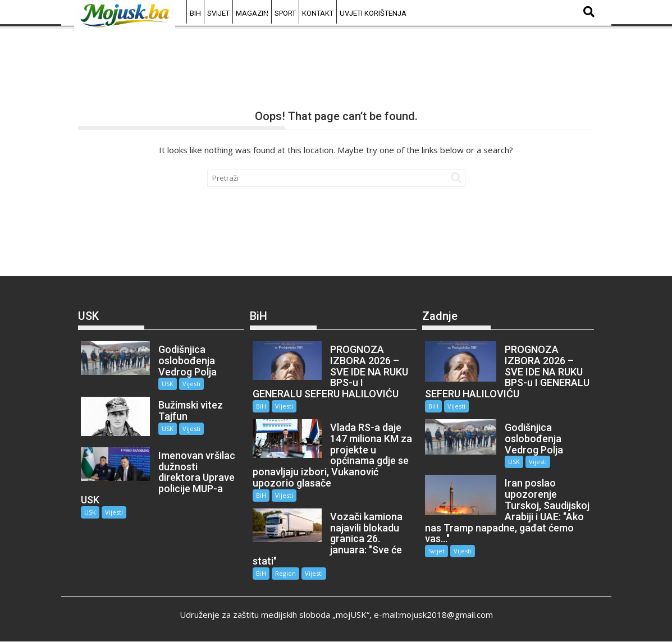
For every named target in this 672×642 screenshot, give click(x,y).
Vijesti (191, 384)
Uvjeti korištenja (373, 13)
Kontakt (318, 13)
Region (285, 573)
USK (168, 384)
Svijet (218, 13)
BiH (195, 13)
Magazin (252, 13)
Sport (285, 13)
